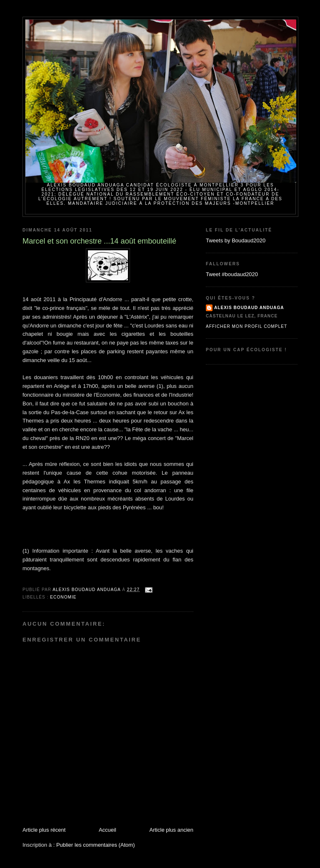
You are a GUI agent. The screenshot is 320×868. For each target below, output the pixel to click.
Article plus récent (44, 830)
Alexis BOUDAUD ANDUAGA (249, 308)
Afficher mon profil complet (246, 326)
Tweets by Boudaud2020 (236, 240)
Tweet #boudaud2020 (232, 274)
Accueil (107, 830)
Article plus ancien (172, 830)
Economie (63, 597)
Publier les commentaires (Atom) (96, 845)
